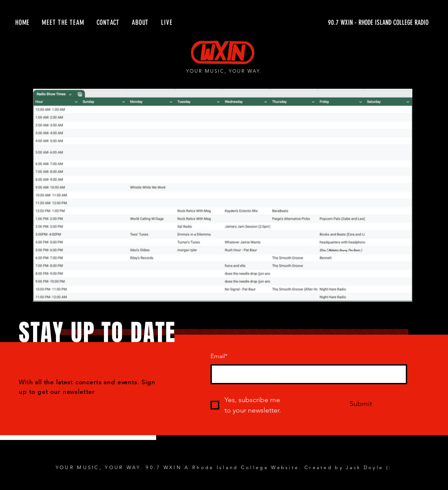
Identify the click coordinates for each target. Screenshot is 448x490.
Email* (219, 356)
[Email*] (306, 374)
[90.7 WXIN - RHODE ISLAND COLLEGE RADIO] (346, 23)
